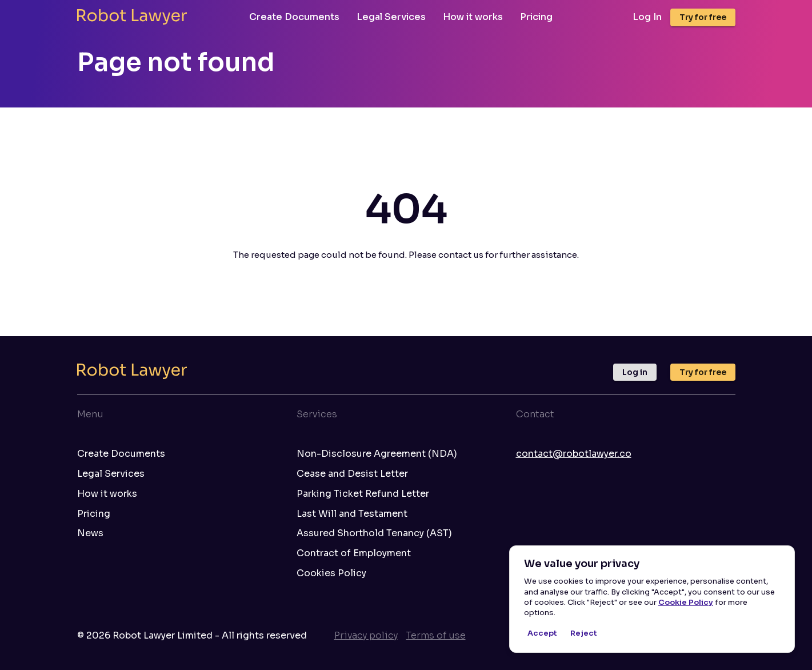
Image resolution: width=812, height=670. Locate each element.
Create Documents (294, 17)
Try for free (703, 17)
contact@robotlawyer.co (574, 454)
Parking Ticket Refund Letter (363, 494)
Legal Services (391, 17)
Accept (542, 634)
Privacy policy (366, 635)
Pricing (536, 17)
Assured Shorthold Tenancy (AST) (374, 533)
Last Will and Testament (352, 514)
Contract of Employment (354, 553)
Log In (647, 17)
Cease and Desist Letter (352, 474)
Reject (583, 634)
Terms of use (436, 635)
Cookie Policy (686, 602)
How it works (473, 17)
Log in (635, 372)
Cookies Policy (331, 573)
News (90, 533)
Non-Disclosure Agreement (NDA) (377, 454)
